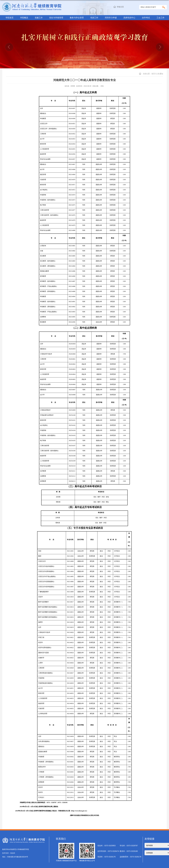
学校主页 (120, 7)
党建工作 (39, 18)
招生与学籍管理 (56, 18)
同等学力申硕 (111, 18)
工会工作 (160, 18)
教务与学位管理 (77, 18)
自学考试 (146, 18)
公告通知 (160, 74)
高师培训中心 (129, 18)
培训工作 (94, 18)
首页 (153, 74)
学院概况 (24, 18)
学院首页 (10, 18)
